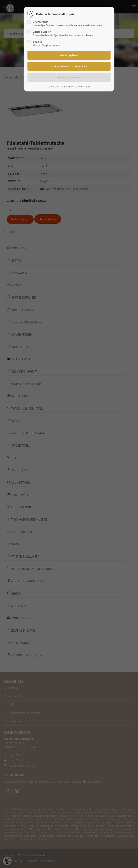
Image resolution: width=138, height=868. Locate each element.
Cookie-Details (83, 87)
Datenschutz (54, 87)
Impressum (68, 87)
